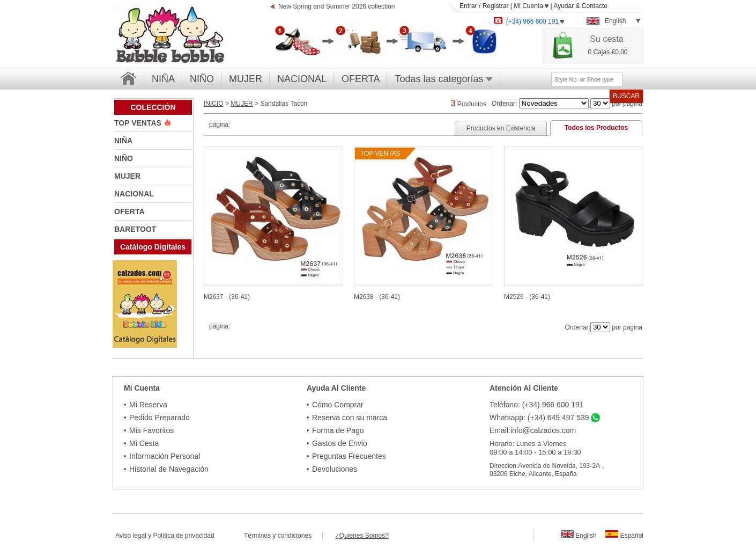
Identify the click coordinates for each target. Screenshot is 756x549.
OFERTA (361, 79)
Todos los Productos (596, 128)
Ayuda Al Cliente (336, 388)
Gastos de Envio (340, 443)
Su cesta (606, 39)
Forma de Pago (338, 430)
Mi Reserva (148, 405)
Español (624, 536)
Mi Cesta (144, 443)
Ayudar (564, 6)
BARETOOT (135, 229)
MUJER (246, 79)
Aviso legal (131, 536)
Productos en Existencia (501, 128)
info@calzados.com (543, 430)
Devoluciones (335, 469)
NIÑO (202, 79)
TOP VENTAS (139, 123)
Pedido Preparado (160, 418)
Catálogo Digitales (153, 247)
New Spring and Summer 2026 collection (336, 7)
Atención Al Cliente (524, 388)
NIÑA (163, 79)
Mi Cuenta (531, 6)
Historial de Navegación (169, 469)
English (579, 536)
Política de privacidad (184, 536)
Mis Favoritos (151, 430)
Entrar (468, 6)
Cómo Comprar (338, 405)
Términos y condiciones (283, 536)
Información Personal (165, 456)
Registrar (496, 6)
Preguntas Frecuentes (349, 456)
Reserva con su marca (350, 418)
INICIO (214, 104)
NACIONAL (302, 79)
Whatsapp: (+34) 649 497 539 (539, 418)
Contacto (595, 6)
